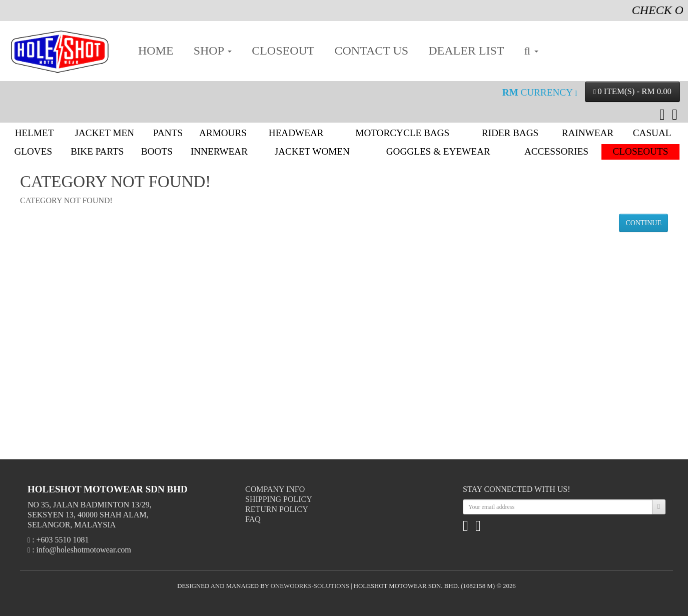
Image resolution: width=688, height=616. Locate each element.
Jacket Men (105, 133)
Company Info (275, 489)
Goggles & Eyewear (438, 151)
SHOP (213, 51)
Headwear (296, 133)
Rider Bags (510, 133)
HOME (156, 51)
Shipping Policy (279, 499)
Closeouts (641, 151)
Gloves (33, 151)
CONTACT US (371, 51)
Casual (652, 133)
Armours (223, 133)
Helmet (35, 133)
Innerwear (219, 151)
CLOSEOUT (283, 51)
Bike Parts (97, 151)
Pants (168, 133)
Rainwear (588, 133)
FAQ (253, 519)
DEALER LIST (466, 51)
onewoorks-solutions (310, 586)
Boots (157, 151)
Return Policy (277, 509)
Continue (643, 223)
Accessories (556, 151)
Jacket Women (312, 151)
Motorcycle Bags (402, 133)
